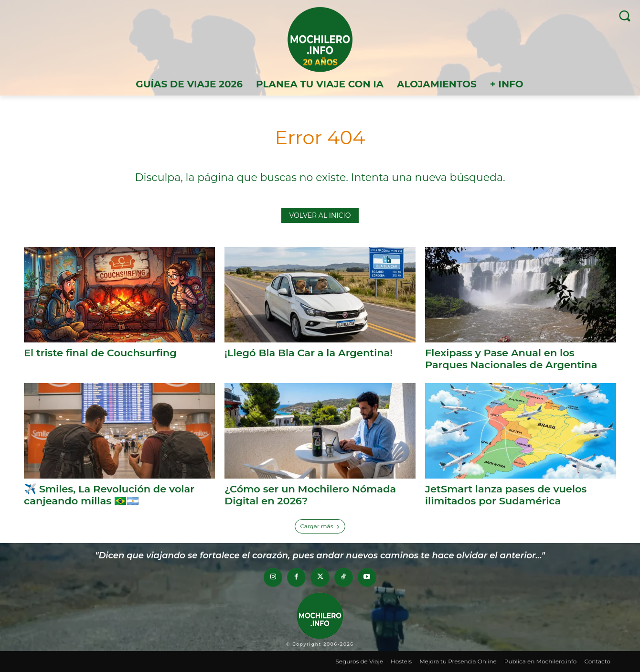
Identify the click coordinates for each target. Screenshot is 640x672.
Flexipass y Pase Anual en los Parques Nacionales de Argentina (511, 359)
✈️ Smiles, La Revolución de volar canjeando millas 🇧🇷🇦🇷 (109, 495)
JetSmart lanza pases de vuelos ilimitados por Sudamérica (506, 495)
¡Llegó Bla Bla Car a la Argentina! (309, 353)
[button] (624, 16)
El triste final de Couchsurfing (100, 353)
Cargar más (320, 526)
